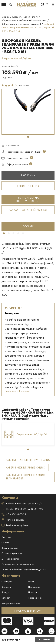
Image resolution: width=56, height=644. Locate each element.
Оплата (5, 543)
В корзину (45, 639)
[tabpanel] (28, 112)
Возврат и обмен (10, 548)
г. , (22, 504)
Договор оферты (10, 559)
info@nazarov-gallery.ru (15, 525)
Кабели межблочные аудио (25, 468)
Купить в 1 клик (28, 186)
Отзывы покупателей (12, 553)
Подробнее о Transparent (17, 391)
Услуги (31, 582)
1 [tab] (28, 137)
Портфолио (34, 587)
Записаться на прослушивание (28, 199)
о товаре (28, 226)
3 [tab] (13, 233)
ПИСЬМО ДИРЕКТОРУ (28, 611)
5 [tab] (23, 233)
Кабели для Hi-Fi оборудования (28, 460)
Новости (32, 592)
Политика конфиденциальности (18, 564)
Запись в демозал (13, 520)
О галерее (7, 582)
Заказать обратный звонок (28, 210)
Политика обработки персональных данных (24, 570)
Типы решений (35, 598)
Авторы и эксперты (11, 603)
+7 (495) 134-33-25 (14, 514)
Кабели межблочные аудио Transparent (25, 477)
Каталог (6, 598)
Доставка (6, 537)
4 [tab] (18, 233)
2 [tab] (9, 233)
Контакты (6, 587)
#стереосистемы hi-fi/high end (17, 58)
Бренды (5, 592)
